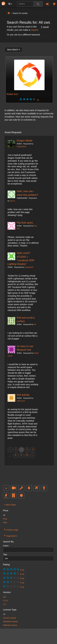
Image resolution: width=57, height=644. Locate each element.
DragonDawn (21, 146)
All (6, 488)
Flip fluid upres (25, 223)
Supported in (10, 536)
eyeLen (12, 201)
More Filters (10, 504)
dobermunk (21, 401)
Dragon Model (25, 141)
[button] (10, 4)
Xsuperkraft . (29, 267)
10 (27, 455)
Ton (35, 324)
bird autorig (23, 395)
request (34, 30)
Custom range (11, 529)
